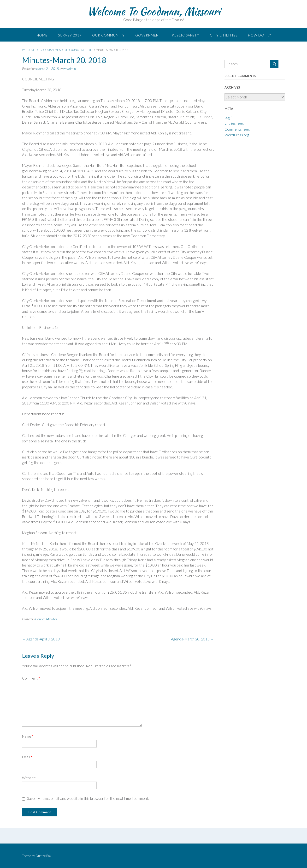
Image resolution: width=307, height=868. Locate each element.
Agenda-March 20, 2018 (192, 639)
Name (28, 736)
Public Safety (186, 35)
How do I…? (259, 35)
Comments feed (237, 129)
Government (148, 35)
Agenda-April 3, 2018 (41, 639)
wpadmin (70, 69)
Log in (229, 117)
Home (42, 35)
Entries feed (234, 123)
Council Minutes (46, 619)
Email (27, 757)
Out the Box (43, 856)
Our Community (108, 35)
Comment (31, 678)
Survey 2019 (70, 35)
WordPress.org (237, 135)
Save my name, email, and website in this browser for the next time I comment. (88, 798)
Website (29, 778)
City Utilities (224, 35)
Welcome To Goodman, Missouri (154, 11)
